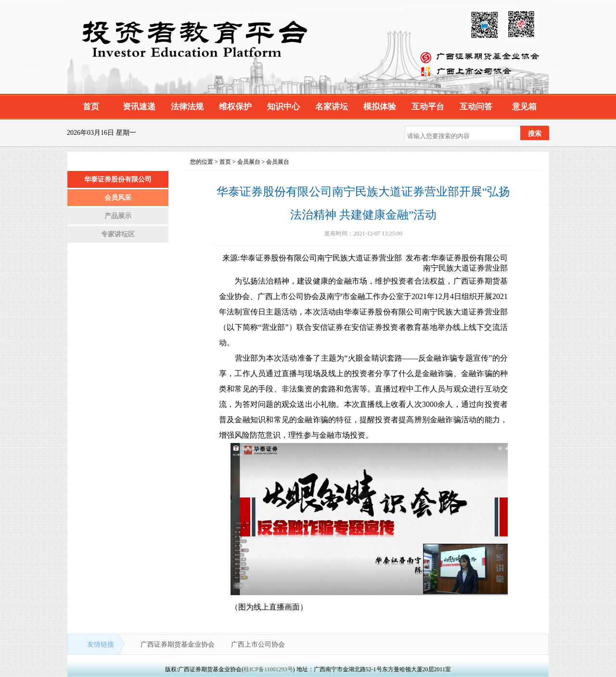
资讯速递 (139, 107)
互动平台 (428, 107)
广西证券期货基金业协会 (179, 644)
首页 (91, 107)
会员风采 (118, 198)
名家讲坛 (332, 107)
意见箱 (524, 107)
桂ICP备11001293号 (268, 669)
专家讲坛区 (118, 234)
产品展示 (118, 216)
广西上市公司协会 (258, 644)
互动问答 (476, 107)
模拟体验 (380, 107)
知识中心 (283, 107)
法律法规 (187, 107)
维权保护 (235, 107)
